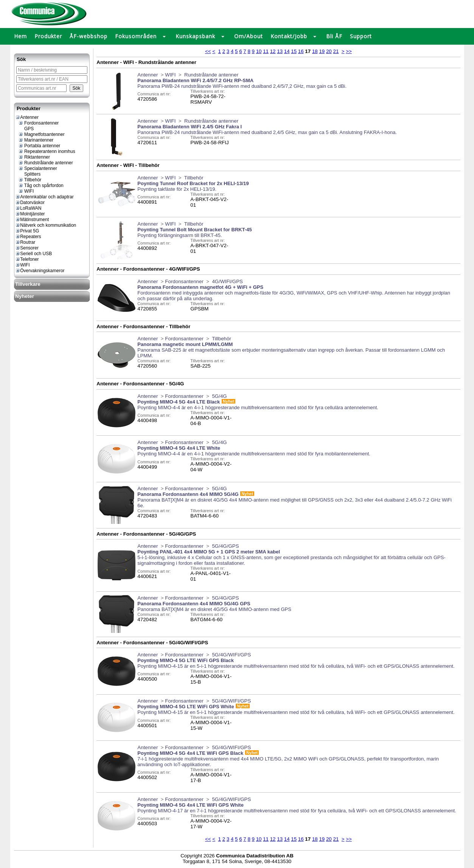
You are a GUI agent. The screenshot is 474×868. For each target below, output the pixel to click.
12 (273, 51)
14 (287, 51)
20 (329, 51)
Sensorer (27, 248)
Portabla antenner (39, 146)
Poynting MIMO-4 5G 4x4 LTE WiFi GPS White (190, 805)
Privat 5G (27, 231)
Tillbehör (30, 180)
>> (349, 51)
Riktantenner (34, 157)
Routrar (25, 242)
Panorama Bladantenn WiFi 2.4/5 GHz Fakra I (190, 127)
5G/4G (219, 396)
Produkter (48, 36)
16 (301, 51)
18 (315, 51)
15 (294, 51)
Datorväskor (30, 203)
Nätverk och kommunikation (46, 225)
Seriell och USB (33, 254)
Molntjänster (30, 214)
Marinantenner (36, 140)
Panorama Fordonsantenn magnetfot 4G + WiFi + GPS (200, 287)
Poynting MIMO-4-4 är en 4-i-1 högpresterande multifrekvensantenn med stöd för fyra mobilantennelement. (254, 454)
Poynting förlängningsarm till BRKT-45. (179, 235)
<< (208, 51)
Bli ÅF (334, 36)
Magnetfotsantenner (41, 134)
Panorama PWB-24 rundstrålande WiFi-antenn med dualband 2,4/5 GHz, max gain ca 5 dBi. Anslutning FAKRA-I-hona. (267, 132)
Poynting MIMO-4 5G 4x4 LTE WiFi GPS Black (190, 753)
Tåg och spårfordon (41, 185)
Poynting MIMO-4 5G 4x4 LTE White (179, 448)
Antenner (27, 117)
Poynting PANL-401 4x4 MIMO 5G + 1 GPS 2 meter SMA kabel (209, 552)
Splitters (30, 174)
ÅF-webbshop (89, 36)
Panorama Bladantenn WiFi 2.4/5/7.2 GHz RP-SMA (195, 80)
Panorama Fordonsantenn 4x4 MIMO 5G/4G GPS (194, 604)
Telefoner (27, 259)
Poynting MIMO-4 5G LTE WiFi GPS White (186, 707)
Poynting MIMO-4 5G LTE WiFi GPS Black (186, 660)
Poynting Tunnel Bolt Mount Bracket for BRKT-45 (194, 230)
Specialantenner (38, 168)
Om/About (249, 36)
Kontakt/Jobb (289, 36)
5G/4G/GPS (225, 546)
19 (322, 51)
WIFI (26, 191)
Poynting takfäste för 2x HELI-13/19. (177, 189)
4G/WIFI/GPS (227, 281)
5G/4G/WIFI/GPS (231, 655)
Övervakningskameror (40, 271)
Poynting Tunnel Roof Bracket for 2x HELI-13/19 (193, 183)
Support (361, 36)
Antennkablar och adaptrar (44, 197)
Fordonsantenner (39, 123)
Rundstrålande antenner (46, 163)
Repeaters (28, 237)
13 (280, 51)
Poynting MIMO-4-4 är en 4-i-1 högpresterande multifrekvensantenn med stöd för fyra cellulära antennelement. (258, 408)
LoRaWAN (28, 208)
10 (259, 51)
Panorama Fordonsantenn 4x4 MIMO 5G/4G (188, 494)
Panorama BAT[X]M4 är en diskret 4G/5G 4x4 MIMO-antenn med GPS (214, 609)
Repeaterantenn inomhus (47, 151)
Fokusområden (136, 36)
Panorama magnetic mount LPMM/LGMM (185, 344)
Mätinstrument (32, 220)
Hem (20, 36)
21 (336, 51)
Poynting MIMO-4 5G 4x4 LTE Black (179, 402)
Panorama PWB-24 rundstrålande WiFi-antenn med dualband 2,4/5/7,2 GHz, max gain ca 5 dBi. (242, 86)
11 (266, 51)
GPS (26, 129)
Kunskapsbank (195, 36)
